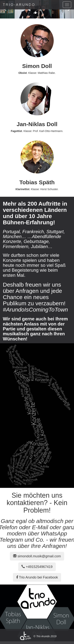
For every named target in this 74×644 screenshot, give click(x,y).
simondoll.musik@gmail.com (37, 556)
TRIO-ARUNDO (19, 5)
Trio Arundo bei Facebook (37, 577)
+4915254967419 (37, 567)
